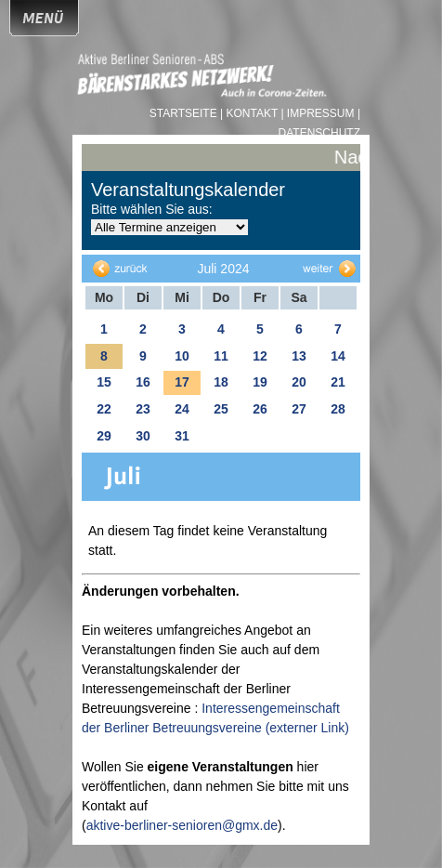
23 (143, 409)
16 (143, 382)
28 (338, 409)
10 (182, 356)
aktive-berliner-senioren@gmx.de (182, 825)
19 (260, 382)
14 (338, 356)
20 (299, 382)
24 (182, 409)
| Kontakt (250, 113)
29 (104, 436)
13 (299, 356)
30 (143, 436)
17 (182, 382)
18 (221, 382)
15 (104, 382)
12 (260, 356)
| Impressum (317, 113)
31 (182, 436)
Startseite (185, 113)
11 (221, 356)
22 (104, 409)
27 (299, 409)
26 (260, 409)
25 (221, 409)
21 (338, 382)
